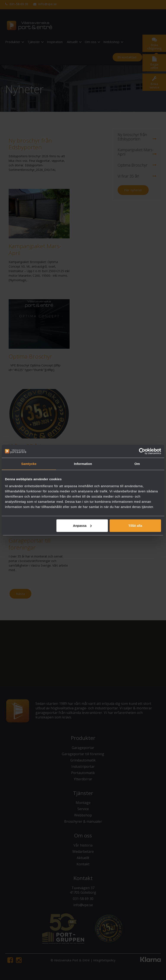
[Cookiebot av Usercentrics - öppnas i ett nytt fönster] (142, 451)
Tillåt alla (135, 525)
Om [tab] (137, 464)
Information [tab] (83, 464)
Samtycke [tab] (29, 464)
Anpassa (82, 525)
